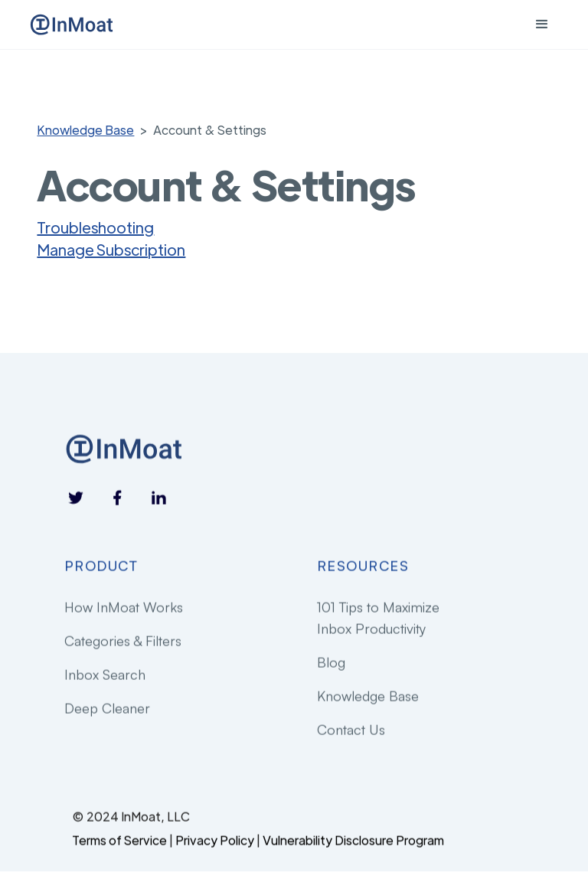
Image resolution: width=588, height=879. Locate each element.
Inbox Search (105, 675)
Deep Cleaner (107, 708)
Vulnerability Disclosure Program (353, 840)
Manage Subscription (111, 249)
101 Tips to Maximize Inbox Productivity (378, 618)
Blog (331, 662)
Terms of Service (119, 840)
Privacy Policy (215, 840)
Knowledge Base (85, 130)
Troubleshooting (95, 227)
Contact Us (351, 730)
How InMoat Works (124, 607)
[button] (542, 25)
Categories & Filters (123, 641)
